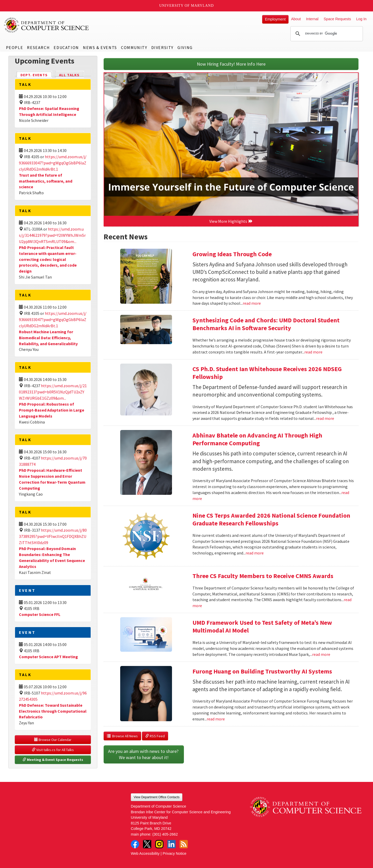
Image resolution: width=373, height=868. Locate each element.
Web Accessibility (145, 853)
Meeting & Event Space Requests (53, 760)
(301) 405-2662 (165, 834)
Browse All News (122, 736)
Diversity (162, 47)
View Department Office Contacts (157, 797)
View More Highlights (231, 221)
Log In (361, 19)
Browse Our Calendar (53, 740)
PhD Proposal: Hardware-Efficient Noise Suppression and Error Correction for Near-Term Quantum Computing (52, 479)
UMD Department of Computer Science (47, 25)
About (296, 19)
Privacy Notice (175, 853)
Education (66, 47)
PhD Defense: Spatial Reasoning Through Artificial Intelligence (49, 111)
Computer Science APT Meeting (48, 657)
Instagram (159, 844)
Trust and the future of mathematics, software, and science (46, 181)
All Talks (69, 75)
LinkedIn (171, 844)
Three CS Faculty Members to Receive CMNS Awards (263, 576)
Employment (275, 19)
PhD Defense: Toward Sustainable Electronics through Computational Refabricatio (53, 711)
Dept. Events (36, 75)
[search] (326, 34)
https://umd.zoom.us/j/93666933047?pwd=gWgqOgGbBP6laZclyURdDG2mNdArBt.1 (53, 163)
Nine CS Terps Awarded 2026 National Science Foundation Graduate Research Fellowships (271, 519)
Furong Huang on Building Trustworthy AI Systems (262, 671)
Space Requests (337, 19)
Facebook (135, 844)
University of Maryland (187, 6)
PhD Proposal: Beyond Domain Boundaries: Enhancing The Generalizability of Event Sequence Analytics (52, 557)
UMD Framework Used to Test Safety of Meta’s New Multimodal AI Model (262, 626)
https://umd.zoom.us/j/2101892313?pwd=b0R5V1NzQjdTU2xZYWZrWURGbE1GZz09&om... (53, 392)
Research (38, 47)
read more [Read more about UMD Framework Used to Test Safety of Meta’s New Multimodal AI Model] (321, 654)
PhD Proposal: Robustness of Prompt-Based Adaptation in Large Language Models (52, 410)
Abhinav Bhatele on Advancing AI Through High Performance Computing (257, 439)
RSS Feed (155, 736)
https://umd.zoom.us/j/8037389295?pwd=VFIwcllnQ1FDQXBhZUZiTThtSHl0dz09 (53, 536)
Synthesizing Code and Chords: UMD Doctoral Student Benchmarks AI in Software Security (266, 324)
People (15, 47)
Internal (312, 19)
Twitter (147, 844)
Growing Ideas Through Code (232, 254)
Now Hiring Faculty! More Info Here (231, 64)
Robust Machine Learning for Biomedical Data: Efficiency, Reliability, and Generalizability (48, 338)
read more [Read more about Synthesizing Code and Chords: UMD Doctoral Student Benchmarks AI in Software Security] (313, 352)
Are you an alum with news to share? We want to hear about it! (144, 754)
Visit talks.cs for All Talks (53, 750)
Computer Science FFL (40, 614)
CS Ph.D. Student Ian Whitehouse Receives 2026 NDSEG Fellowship (267, 373)
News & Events (100, 47)
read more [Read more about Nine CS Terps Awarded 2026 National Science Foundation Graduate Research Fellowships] (255, 553)
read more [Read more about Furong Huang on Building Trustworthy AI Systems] (216, 719)
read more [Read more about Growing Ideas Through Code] (252, 303)
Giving (185, 47)
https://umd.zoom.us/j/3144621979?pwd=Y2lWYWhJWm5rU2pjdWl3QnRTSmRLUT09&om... (52, 235)
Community (134, 47)
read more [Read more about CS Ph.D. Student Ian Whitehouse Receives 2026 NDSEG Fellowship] (325, 418)
